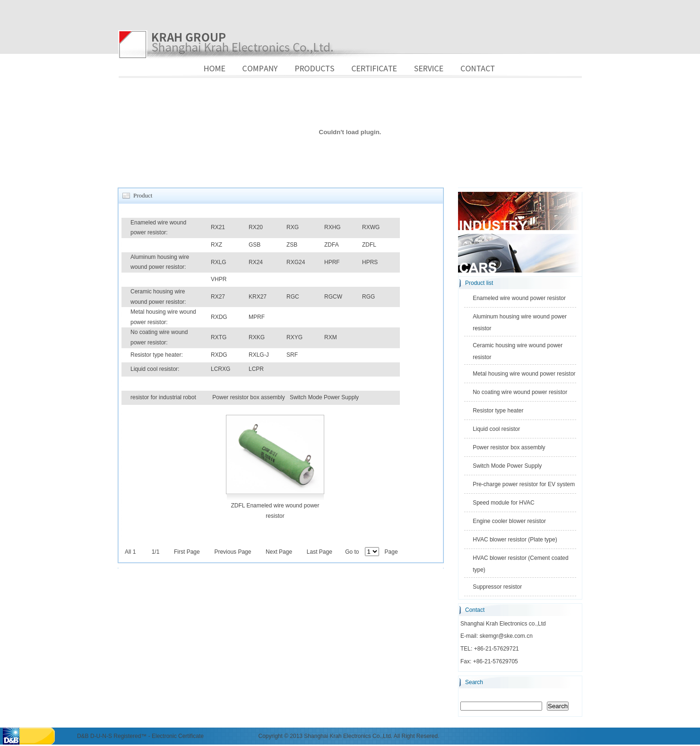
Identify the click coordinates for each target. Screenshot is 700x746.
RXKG (257, 337)
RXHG (333, 227)
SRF (292, 355)
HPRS (370, 262)
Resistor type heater (498, 411)
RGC (293, 297)
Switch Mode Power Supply (324, 397)
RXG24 (296, 262)
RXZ (216, 245)
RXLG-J (259, 355)
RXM (331, 337)
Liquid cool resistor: (155, 369)
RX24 (256, 262)
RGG (368, 297)
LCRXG (220, 369)
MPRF (257, 317)
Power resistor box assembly (248, 397)
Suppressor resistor (497, 587)
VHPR (219, 279)
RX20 (256, 227)
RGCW (333, 297)
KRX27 (258, 297)
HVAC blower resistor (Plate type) (515, 540)
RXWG (371, 227)
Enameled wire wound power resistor (519, 298)
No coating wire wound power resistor (520, 392)
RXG (293, 227)
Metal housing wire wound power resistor (524, 374)
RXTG (219, 337)
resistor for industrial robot (163, 397)
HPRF (332, 262)
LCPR (256, 369)
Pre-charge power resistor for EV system (524, 484)
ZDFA (332, 245)
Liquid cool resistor (496, 429)
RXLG (219, 262)
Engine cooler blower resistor (509, 521)
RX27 (218, 297)
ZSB (292, 245)
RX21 (218, 227)
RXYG (294, 337)
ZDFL (369, 245)
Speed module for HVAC (504, 503)
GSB (255, 245)
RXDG (219, 317)
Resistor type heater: (157, 355)
